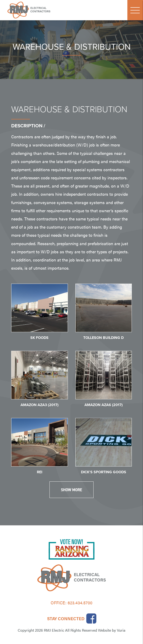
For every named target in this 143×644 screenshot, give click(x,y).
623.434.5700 (80, 603)
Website (105, 630)
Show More (71, 490)
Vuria (121, 630)
